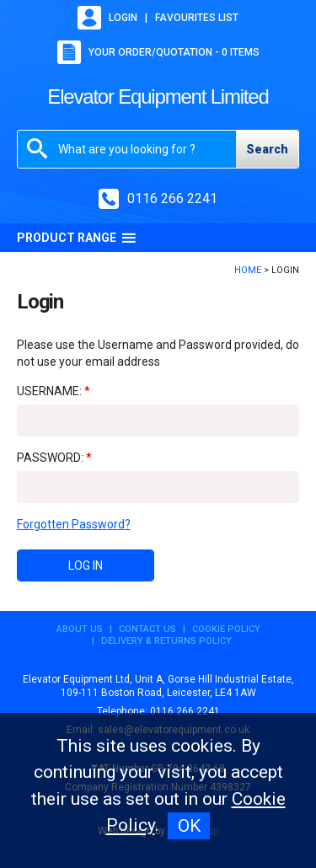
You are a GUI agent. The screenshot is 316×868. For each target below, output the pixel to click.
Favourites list (197, 18)
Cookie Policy (226, 629)
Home (248, 270)
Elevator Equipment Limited (158, 96)
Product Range (77, 238)
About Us (80, 629)
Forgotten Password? (74, 524)
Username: (49, 391)
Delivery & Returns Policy (166, 641)
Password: (50, 458)
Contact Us (147, 629)
